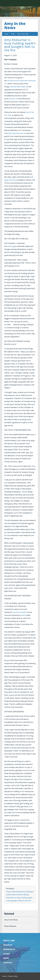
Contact (8, 963)
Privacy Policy (13, 976)
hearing (11, 246)
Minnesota (9, 949)
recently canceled (19, 612)
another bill (13, 99)
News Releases (10, 926)
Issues (6, 954)
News (13, 34)
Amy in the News (15, 26)
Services (8, 945)
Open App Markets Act (17, 133)
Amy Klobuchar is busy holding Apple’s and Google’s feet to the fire (20, 45)
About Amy (9, 941)
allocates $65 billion (18, 87)
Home (6, 34)
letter (24, 615)
